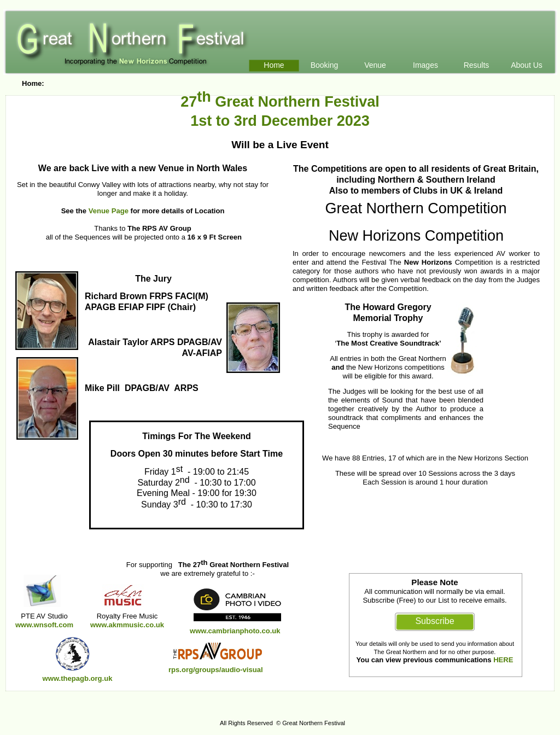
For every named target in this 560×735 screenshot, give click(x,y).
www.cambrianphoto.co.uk (235, 631)
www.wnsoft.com (44, 625)
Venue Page (109, 211)
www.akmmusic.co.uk (127, 625)
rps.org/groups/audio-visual (216, 670)
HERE (503, 660)
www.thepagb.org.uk (78, 678)
